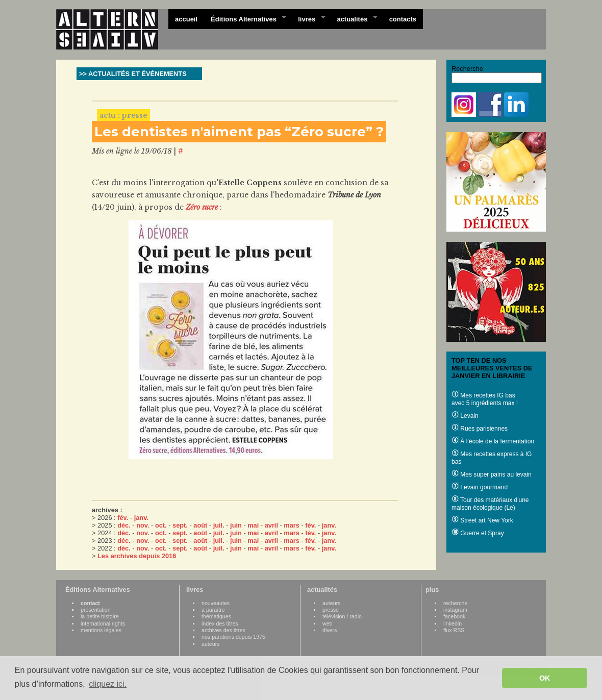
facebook (454, 616)
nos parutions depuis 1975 (233, 637)
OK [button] (545, 678)
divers (330, 630)
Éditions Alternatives (245, 18)
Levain (465, 416)
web (328, 623)
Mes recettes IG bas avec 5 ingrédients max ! (485, 399)
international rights (103, 623)
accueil (186, 19)
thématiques (216, 616)
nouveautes (216, 603)
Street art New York (482, 520)
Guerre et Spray (478, 533)
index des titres (220, 623)
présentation (96, 610)
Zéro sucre (202, 207)
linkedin (453, 623)
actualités (354, 18)
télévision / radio (342, 616)
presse (331, 610)
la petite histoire (100, 616)
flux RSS (454, 630)
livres (308, 18)
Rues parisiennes (480, 429)
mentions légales (101, 630)
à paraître (213, 610)
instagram (455, 610)
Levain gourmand (480, 487)
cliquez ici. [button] (108, 684)
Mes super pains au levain (492, 474)
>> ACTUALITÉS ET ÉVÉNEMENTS (133, 74)
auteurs (211, 644)
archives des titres (223, 630)
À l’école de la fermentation (493, 441)
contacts (403, 19)
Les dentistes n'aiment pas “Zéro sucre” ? (239, 132)
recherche (455, 603)
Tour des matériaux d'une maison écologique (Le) (490, 504)
